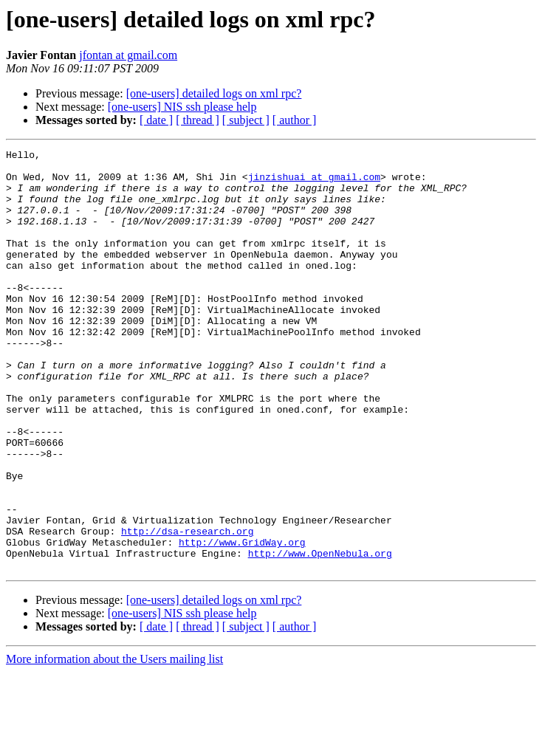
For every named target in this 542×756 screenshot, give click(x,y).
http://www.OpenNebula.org (320, 635)
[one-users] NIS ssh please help (182, 107)
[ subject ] (246, 120)
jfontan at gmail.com (128, 55)
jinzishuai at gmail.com (314, 183)
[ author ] (295, 120)
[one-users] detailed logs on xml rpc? (214, 93)
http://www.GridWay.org (242, 622)
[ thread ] (198, 120)
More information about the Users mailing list (114, 743)
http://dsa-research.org (187, 608)
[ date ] (156, 120)
